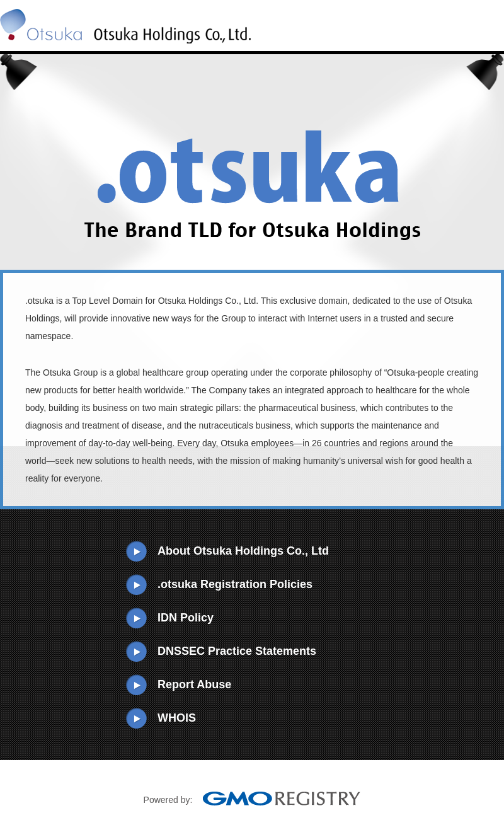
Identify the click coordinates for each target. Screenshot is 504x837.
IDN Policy (186, 618)
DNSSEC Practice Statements (237, 651)
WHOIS (177, 718)
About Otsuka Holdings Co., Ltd (243, 551)
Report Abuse (194, 684)
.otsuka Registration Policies (235, 584)
